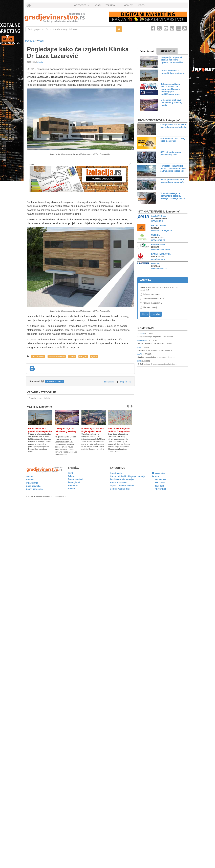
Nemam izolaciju (151, 307)
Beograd (83, 356)
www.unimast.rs (159, 269)
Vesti (41, 41)
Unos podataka (33, 486)
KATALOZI (128, 5)
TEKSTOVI (113, 6)
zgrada (94, 356)
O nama (30, 476)
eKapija (40, 62)
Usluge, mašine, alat (120, 489)
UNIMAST (156, 264)
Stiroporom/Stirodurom (154, 299)
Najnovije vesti (147, 51)
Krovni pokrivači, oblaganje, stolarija (128, 476)
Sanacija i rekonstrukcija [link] (40, 398)
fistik (139, 347)
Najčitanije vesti (167, 51)
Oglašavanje (32, 483)
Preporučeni (126, 382)
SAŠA (140, 354)
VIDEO (141, 5)
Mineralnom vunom (152, 294)
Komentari (146, 328)
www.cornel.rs (158, 240)
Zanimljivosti (74, 482)
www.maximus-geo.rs (162, 230)
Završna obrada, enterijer (122, 479)
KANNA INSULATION (161, 254)
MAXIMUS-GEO (158, 225)
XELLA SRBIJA (158, 216)
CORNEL (155, 235)
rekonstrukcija (38, 356)
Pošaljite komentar (55, 381)
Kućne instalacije (118, 483)
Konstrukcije (116, 473)
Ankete (71, 489)
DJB (139, 361)
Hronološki (109, 382)
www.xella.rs (157, 221)
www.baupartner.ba (160, 250)
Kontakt (30, 480)
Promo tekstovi (75, 479)
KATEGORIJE (82, 6)
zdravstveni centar (57, 356)
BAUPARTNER (158, 245)
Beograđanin (143, 340)
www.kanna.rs (158, 259)
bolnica (72, 356)
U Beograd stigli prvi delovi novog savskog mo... (65, 431)
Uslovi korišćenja (34, 489)
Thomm (141, 334)
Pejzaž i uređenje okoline (122, 486)
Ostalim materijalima (153, 303)
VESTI (98, 5)
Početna (30, 41)
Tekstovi (72, 476)
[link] (64, 18)
